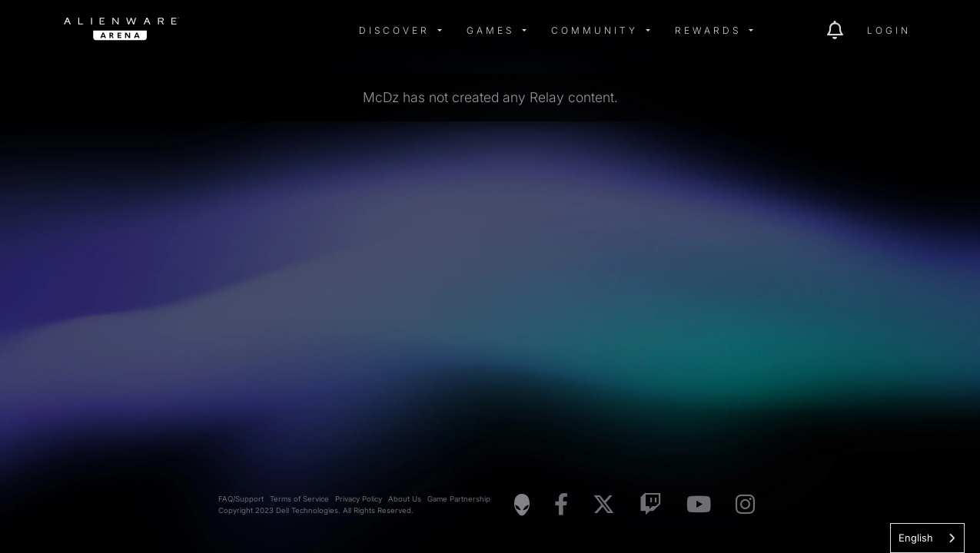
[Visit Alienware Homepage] (522, 505)
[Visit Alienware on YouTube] (699, 505)
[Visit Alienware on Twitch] (651, 505)
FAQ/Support (241, 499)
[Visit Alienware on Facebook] (561, 505)
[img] (310, 31)
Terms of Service (299, 499)
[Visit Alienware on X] (604, 505)
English (916, 538)
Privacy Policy (359, 499)
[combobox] (927, 538)
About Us (405, 499)
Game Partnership (459, 499)
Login (889, 30)
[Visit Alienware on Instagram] (745, 505)
